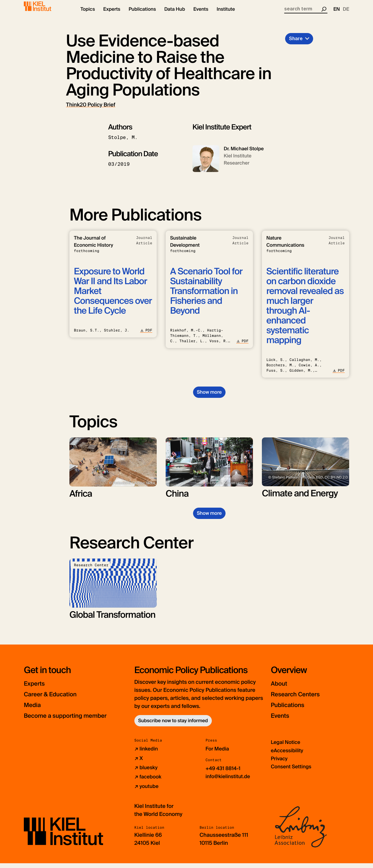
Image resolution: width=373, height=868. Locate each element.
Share (296, 44)
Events (282, 721)
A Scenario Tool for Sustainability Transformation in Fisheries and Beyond (206, 296)
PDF (146, 335)
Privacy (280, 764)
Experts (37, 689)
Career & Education (56, 699)
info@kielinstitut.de (229, 781)
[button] (88, 15)
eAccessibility (288, 756)
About (281, 689)
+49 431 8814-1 (224, 773)
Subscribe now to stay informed (173, 726)
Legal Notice (286, 747)
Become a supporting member (74, 721)
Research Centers (301, 699)
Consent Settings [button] (292, 772)
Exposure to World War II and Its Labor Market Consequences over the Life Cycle (113, 296)
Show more (209, 397)
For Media (218, 754)
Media (34, 710)
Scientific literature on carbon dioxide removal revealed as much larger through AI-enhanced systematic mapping (305, 311)
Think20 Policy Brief (91, 110)
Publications (291, 710)
